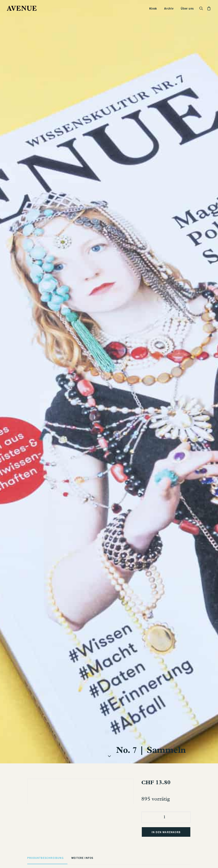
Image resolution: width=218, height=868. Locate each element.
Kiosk (153, 8)
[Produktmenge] (166, 698)
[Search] (202, 8)
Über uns (187, 8)
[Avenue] (22, 8)
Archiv (169, 8)
